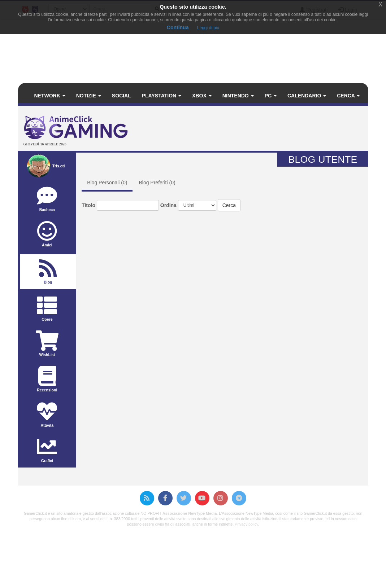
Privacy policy (246, 524)
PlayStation (162, 96)
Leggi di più (208, 28)
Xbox (202, 96)
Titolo (88, 205)
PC (271, 96)
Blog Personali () (107, 183)
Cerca (348, 96)
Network (50, 96)
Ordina (168, 205)
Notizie (89, 96)
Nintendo (238, 96)
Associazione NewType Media (190, 513)
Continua (178, 27)
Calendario (307, 96)
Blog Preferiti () (157, 183)
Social (122, 96)
